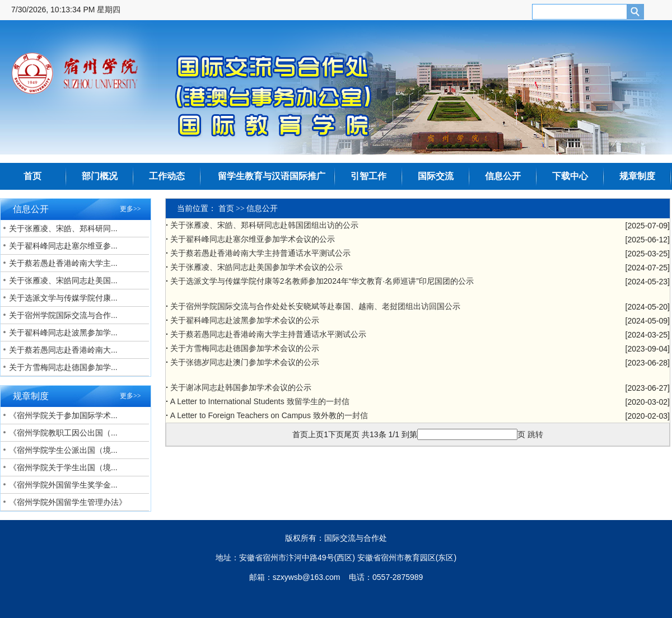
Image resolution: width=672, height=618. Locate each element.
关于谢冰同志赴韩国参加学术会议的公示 (241, 387)
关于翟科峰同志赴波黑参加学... (63, 333)
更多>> (130, 209)
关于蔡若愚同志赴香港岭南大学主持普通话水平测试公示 (268, 334)
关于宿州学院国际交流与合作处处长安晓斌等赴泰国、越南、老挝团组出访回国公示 (315, 306)
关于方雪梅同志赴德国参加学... (63, 367)
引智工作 (368, 176)
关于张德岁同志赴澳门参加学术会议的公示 (245, 362)
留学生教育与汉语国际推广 (272, 176)
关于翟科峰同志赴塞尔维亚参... (63, 246)
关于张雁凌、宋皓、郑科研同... (63, 228)
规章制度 (637, 176)
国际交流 (436, 176)
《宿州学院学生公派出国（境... (63, 450)
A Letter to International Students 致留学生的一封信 (260, 401)
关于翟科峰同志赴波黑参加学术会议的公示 (245, 320)
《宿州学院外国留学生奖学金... (63, 485)
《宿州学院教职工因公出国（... (63, 433)
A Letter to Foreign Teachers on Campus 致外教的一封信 (269, 415)
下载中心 (570, 176)
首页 (32, 176)
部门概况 (100, 176)
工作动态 (167, 176)
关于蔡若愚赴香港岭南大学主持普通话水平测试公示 (260, 253)
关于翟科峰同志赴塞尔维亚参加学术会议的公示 (253, 239)
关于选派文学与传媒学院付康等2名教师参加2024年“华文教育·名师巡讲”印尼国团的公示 (322, 281)
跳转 (535, 434)
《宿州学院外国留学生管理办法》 (68, 502)
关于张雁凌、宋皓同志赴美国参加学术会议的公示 (256, 267)
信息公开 (503, 176)
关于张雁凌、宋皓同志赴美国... (63, 280)
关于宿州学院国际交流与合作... (63, 315)
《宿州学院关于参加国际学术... (63, 415)
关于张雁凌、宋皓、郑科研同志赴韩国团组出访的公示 (264, 225)
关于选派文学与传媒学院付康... (63, 298)
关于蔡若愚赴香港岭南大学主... (63, 263)
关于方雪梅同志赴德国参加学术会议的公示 (245, 348)
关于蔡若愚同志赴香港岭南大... (63, 350)
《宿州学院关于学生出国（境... (63, 467)
